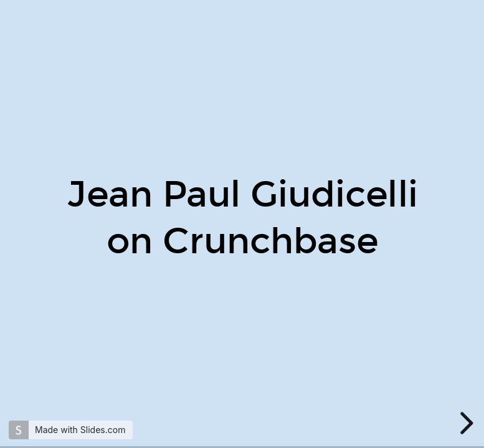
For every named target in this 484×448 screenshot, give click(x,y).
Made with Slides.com (80, 430)
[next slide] (465, 423)
